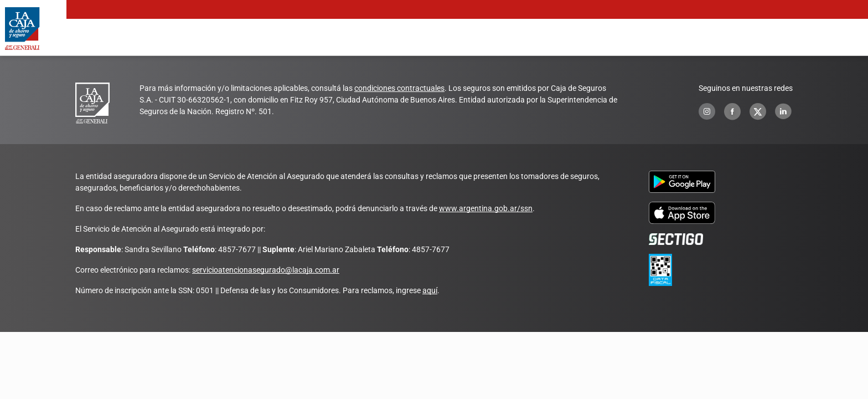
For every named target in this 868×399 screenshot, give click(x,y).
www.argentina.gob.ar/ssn (486, 208)
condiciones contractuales (399, 88)
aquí (430, 290)
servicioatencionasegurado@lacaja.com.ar (266, 270)
